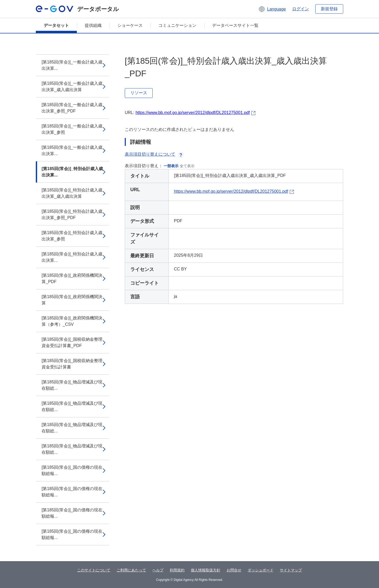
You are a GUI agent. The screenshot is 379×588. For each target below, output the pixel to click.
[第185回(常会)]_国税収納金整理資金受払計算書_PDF (72, 342)
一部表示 (171, 166)
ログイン (301, 9)
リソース (139, 93)
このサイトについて (94, 570)
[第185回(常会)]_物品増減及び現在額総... (72, 385)
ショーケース (130, 25)
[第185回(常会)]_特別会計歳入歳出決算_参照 (72, 236)
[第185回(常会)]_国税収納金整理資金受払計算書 (72, 364)
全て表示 (187, 166)
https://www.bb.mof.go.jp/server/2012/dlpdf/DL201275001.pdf (193, 113)
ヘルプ (158, 570)
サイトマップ (291, 570)
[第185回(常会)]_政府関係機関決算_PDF (72, 278)
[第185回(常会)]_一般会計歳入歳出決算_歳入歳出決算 (72, 87)
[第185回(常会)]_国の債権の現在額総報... (72, 470)
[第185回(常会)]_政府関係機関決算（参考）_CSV (72, 321)
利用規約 (177, 570)
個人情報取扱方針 (206, 570)
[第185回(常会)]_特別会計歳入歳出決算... (72, 172)
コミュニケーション (177, 25)
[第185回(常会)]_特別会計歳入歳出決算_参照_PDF (72, 214)
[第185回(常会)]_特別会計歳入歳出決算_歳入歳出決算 (72, 193)
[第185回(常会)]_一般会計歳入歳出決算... (72, 65)
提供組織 (93, 25)
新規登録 (329, 9)
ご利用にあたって (131, 570)
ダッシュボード (261, 570)
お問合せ (234, 570)
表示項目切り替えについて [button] (154, 154)
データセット (56, 25)
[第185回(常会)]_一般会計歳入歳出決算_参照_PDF (72, 108)
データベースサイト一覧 (235, 25)
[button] (272, 9)
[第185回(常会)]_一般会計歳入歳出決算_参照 (72, 129)
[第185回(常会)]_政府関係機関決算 (72, 300)
